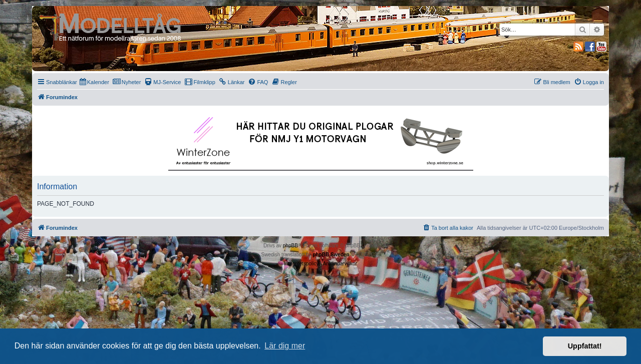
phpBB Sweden (331, 255)
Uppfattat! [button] (585, 346)
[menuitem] (94, 82)
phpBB (290, 246)
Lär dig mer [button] (285, 346)
